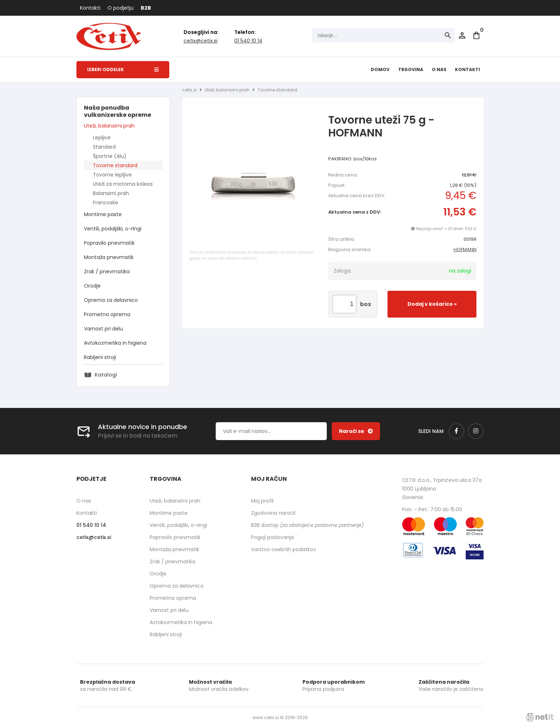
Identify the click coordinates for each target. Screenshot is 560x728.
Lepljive (102, 138)
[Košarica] (476, 35)
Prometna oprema (107, 314)
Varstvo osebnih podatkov (284, 549)
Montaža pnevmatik (109, 257)
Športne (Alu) (110, 156)
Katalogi (106, 375)
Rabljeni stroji (100, 357)
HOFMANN (465, 250)
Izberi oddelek (123, 69)
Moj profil (262, 501)
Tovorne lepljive (112, 175)
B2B (146, 8)
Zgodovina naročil (273, 513)
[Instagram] (476, 431)
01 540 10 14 (248, 41)
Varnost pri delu (103, 329)
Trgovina (411, 69)
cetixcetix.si (201, 41)
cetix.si (189, 90)
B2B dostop (307, 525)
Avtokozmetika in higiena (115, 343)
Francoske (106, 203)
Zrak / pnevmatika (107, 271)
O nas (439, 69)
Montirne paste (103, 214)
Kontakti (90, 8)
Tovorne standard (115, 165)
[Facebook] (456, 431)
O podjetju (121, 8)
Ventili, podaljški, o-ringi (113, 229)
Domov (380, 69)
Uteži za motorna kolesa (123, 184)
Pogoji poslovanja (272, 537)
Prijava (462, 35)
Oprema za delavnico (111, 300)
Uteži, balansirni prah (109, 126)
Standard (104, 147)
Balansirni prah (111, 193)
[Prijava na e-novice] (356, 431)
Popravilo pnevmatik (109, 243)
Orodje (92, 286)
